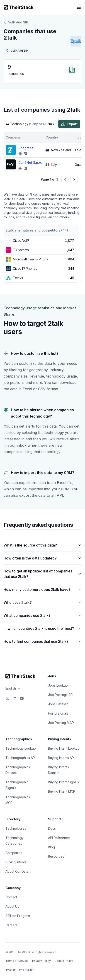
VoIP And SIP (16, 22)
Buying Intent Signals (63, 782)
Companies (14, 853)
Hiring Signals (58, 713)
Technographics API (21, 758)
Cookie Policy (64, 961)
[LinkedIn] (15, 698)
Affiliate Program (18, 916)
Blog (51, 847)
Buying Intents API (61, 758)
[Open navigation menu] (79, 7)
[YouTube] (22, 698)
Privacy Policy (41, 961)
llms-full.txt (26, 970)
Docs (52, 828)
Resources (56, 856)
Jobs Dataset (58, 704)
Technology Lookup (21, 748)
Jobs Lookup (58, 685)
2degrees (26, 148)
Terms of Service (17, 961)
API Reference (59, 838)
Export (69, 124)
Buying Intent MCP (62, 791)
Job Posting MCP (61, 723)
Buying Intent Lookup (64, 748)
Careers (11, 925)
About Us (12, 906)
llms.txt (10, 970)
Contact (11, 897)
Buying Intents (16, 862)
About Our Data (17, 871)
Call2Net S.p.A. (30, 162)
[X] (7, 698)
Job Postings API (61, 695)
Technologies (16, 828)
